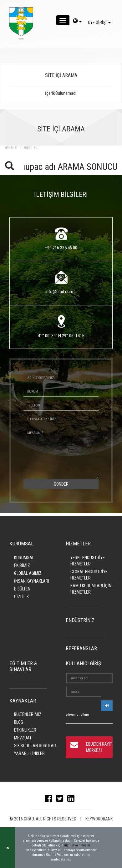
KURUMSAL (24, 558)
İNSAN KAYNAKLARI (32, 581)
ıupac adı (31, 147)
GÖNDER (61, 484)
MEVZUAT (23, 738)
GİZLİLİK (21, 597)
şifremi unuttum (77, 715)
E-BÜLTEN (22, 589)
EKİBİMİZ (22, 565)
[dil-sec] (77, 22)
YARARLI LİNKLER (29, 753)
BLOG (19, 722)
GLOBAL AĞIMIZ (28, 573)
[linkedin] (72, 800)
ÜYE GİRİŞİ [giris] (100, 23)
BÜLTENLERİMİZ (28, 714)
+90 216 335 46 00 (61, 248)
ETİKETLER (11, 147)
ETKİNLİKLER (25, 730)
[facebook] (50, 800)
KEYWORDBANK (99, 819)
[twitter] (61, 800)
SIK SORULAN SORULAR (35, 746)
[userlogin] (107, 706)
